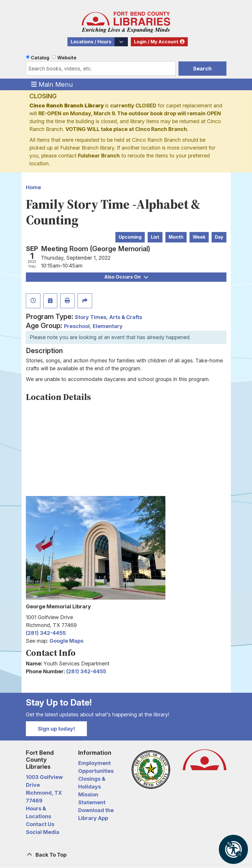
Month (176, 237)
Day (219, 237)
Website (67, 58)
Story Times (91, 317)
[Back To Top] (126, 855)
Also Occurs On (126, 277)
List (155, 237)
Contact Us (40, 824)
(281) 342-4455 (46, 633)
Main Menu (52, 84)
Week (199, 237)
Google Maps (66, 641)
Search (202, 69)
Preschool (77, 326)
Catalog (40, 58)
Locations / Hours (91, 42)
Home (33, 187)
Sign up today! (56, 729)
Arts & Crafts (126, 317)
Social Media (43, 832)
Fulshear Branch (99, 156)
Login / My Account (156, 42)
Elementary (108, 326)
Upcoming (130, 237)
